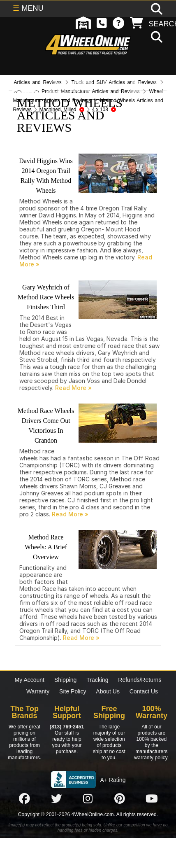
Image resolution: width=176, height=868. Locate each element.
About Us (108, 691)
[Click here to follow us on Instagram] (88, 798)
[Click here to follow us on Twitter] (56, 798)
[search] (156, 37)
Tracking (97, 680)
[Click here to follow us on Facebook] (24, 798)
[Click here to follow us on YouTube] (152, 798)
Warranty (38, 691)
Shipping (66, 680)
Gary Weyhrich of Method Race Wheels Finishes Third (46, 297)
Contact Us (144, 691)
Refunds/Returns (140, 680)
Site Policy (73, 691)
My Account (30, 680)
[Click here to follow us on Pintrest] (120, 798)
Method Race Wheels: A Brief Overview (46, 547)
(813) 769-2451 (67, 727)
